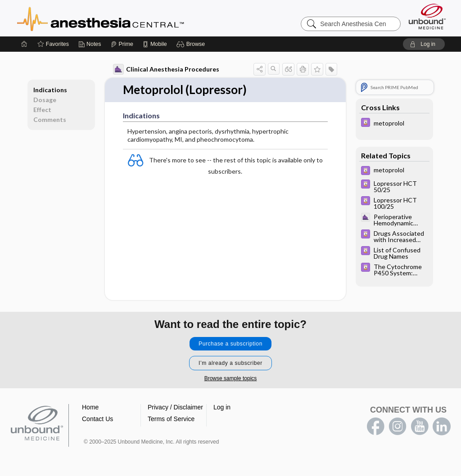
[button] (192, 44)
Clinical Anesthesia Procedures (166, 69)
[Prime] (122, 44)
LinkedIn (442, 427)
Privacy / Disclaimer (175, 407)
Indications (50, 90)
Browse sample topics (231, 378)
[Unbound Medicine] (427, 16)
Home (90, 407)
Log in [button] (222, 407)
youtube (420, 427)
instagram (398, 427)
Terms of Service (171, 419)
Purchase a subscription (230, 344)
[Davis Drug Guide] (394, 123)
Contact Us (97, 419)
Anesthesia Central (129, 18)
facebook (375, 427)
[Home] (24, 44)
